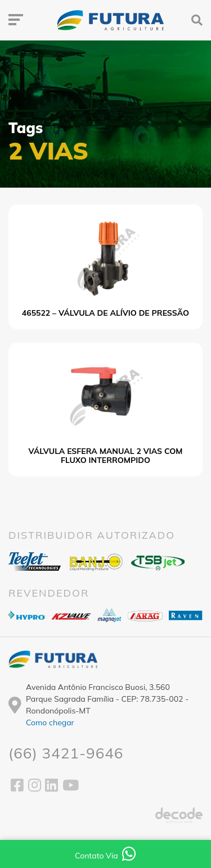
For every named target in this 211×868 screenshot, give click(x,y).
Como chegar (50, 722)
